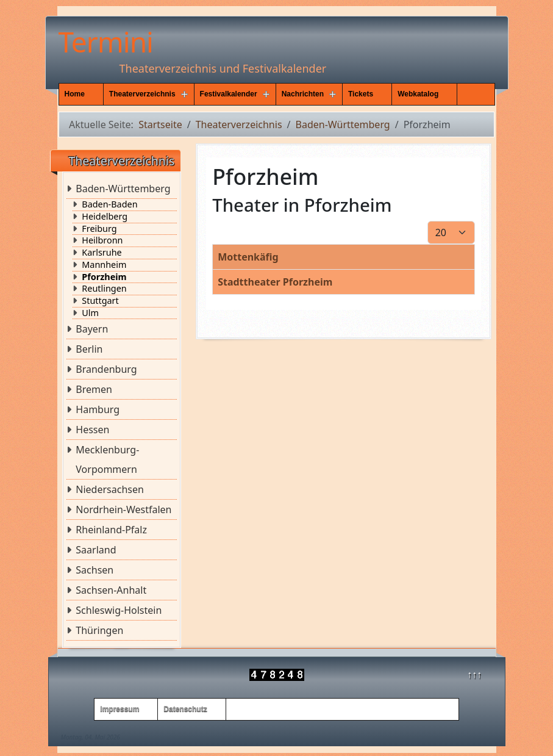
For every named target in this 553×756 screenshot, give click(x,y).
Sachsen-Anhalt (111, 590)
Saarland (96, 550)
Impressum (120, 709)
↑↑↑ (474, 674)
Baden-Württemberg (123, 189)
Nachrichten (303, 94)
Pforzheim (104, 277)
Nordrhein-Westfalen (123, 509)
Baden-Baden (109, 204)
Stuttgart (100, 301)
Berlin (89, 349)
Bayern (92, 329)
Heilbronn (102, 240)
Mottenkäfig (248, 257)
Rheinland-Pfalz (111, 530)
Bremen (94, 389)
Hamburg (98, 409)
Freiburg (99, 229)
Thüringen (99, 630)
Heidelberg (105, 217)
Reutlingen (104, 289)
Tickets (361, 94)
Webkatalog (418, 94)
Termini (106, 41)
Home (75, 94)
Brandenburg (106, 369)
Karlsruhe (102, 253)
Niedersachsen (110, 489)
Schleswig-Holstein (119, 610)
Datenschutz (185, 709)
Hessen (92, 430)
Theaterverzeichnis (142, 94)
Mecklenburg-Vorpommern (107, 459)
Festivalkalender (229, 94)
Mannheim (104, 265)
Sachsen (95, 570)
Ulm (90, 313)
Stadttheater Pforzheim (275, 282)
